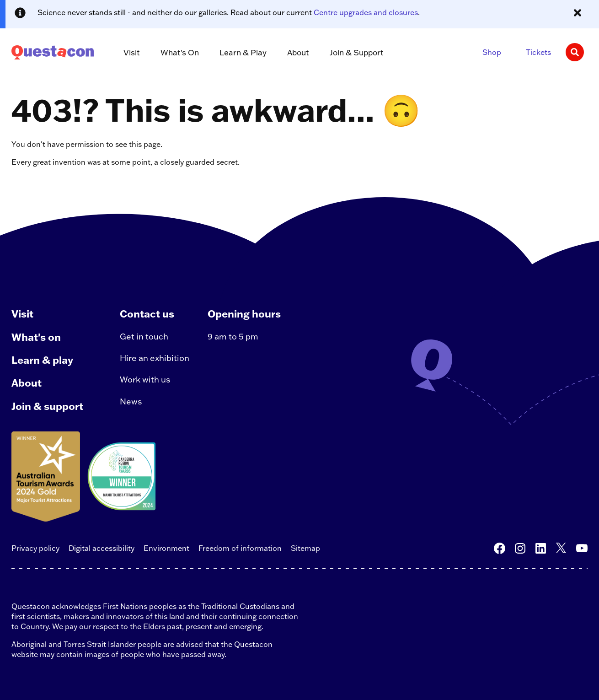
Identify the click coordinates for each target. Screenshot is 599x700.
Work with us (145, 380)
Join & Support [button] (357, 52)
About (27, 383)
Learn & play (42, 360)
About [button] (298, 52)
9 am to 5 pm (233, 337)
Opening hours (244, 314)
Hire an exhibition (155, 358)
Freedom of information (240, 548)
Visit (22, 314)
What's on (36, 337)
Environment (166, 548)
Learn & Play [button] (243, 52)
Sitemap (305, 548)
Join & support (47, 406)
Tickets (538, 52)
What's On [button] (180, 52)
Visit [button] (132, 52)
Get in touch (144, 337)
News (131, 401)
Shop (492, 52)
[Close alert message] (578, 13)
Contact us (147, 314)
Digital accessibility (102, 548)
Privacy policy (35, 548)
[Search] (575, 52)
